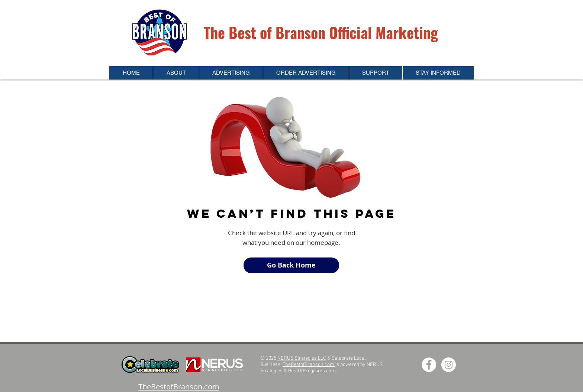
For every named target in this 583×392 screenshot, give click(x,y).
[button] (176, 73)
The (216, 32)
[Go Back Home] (291, 265)
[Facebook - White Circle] (429, 365)
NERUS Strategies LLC (302, 358)
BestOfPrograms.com (312, 371)
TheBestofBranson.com (309, 365)
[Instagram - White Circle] (449, 365)
